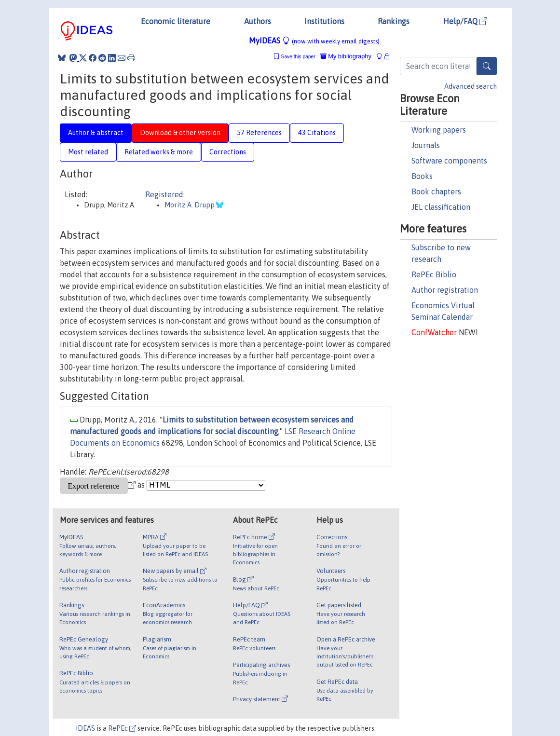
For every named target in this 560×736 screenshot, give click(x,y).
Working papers (439, 130)
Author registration (445, 290)
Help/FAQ (465, 21)
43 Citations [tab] (317, 133)
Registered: (165, 194)
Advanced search (471, 86)
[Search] (487, 66)
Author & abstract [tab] (96, 133)
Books (422, 176)
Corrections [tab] (228, 152)
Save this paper (298, 57)
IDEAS (85, 728)
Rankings (394, 21)
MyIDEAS (314, 41)
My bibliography (346, 56)
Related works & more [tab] (159, 152)
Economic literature (176, 21)
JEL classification (441, 207)
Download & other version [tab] (180, 133)
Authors (258, 21)
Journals (426, 145)
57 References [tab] (259, 133)
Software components (449, 161)
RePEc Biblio (434, 274)
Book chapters (436, 191)
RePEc (122, 728)
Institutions (324, 21)
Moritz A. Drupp (190, 205)
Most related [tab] (88, 152)
